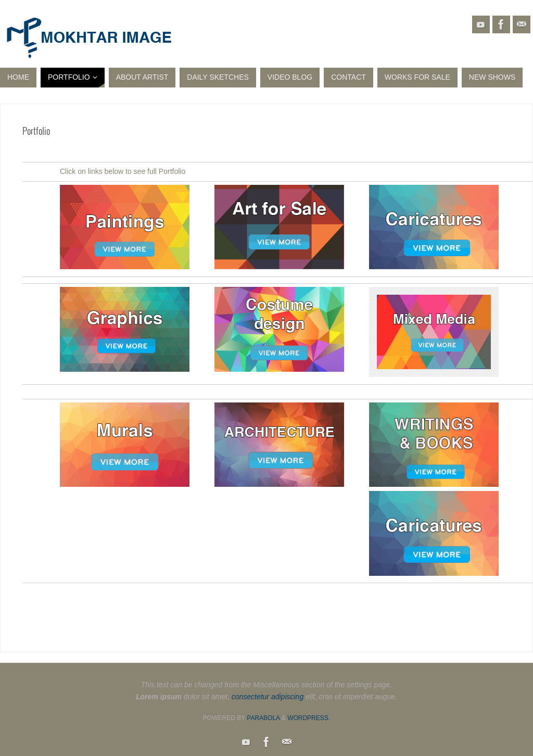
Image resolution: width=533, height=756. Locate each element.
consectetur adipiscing (268, 697)
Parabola (263, 718)
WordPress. (309, 718)
